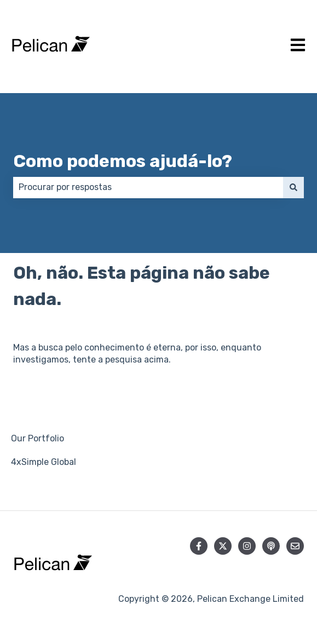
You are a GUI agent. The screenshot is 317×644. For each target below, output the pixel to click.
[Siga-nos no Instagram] (247, 546)
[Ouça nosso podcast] (271, 546)
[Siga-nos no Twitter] (223, 546)
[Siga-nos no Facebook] (199, 546)
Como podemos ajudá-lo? (123, 161)
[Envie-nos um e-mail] (295, 546)
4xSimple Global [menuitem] (44, 462)
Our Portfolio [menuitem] (38, 438)
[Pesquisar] (293, 187)
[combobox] (148, 187)
